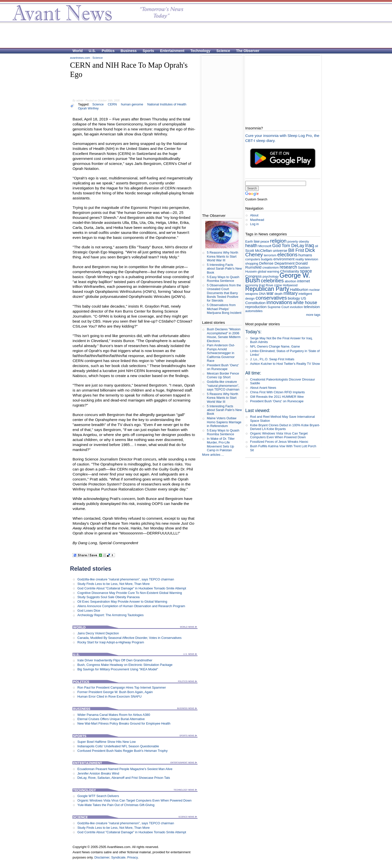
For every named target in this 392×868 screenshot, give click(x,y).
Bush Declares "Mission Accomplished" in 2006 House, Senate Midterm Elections (224, 335)
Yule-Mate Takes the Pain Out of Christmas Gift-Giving (116, 805)
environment (284, 259)
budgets (267, 259)
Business (128, 51)
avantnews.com (80, 58)
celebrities (272, 280)
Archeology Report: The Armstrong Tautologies (110, 615)
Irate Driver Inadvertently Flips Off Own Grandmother (115, 660)
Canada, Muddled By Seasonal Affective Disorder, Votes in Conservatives (129, 638)
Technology (200, 51)
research (288, 267)
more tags (313, 315)
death (278, 294)
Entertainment (172, 51)
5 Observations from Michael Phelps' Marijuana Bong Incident (224, 309)
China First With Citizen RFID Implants (277, 392)
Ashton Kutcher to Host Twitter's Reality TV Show (285, 364)
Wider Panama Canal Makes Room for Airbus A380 (114, 715)
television (312, 307)
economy (252, 285)
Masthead (257, 220)
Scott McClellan (259, 250)
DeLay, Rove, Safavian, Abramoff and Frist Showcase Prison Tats (124, 778)
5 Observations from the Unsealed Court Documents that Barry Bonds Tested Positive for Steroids (224, 293)
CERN (112, 104)
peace (265, 241)
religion (278, 241)
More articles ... (213, 455)
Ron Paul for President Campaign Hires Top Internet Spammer (121, 687)
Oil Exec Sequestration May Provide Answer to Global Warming (122, 602)
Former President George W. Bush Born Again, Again (115, 692)
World (78, 51)
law (257, 241)
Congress (253, 276)
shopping (252, 263)
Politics (108, 51)
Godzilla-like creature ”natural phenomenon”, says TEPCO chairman (126, 579)
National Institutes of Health (167, 104)
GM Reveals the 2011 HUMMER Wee (277, 397)
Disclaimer (102, 857)
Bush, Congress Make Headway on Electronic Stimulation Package (125, 665)
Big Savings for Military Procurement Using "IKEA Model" (118, 669)
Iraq (309, 245)
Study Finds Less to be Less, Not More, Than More (113, 584)
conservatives (271, 298)
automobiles (254, 311)
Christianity (289, 271)
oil (316, 246)
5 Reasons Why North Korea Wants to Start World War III (222, 256)
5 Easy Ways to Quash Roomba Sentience (223, 279)
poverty (293, 241)
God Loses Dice (89, 611)
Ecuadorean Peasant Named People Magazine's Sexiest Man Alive (125, 769)
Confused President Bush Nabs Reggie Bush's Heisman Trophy (122, 751)
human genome (132, 104)
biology (294, 298)
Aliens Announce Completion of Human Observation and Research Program (131, 606)
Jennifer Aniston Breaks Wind (98, 773)
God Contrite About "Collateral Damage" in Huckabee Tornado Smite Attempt (132, 588)
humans (305, 255)
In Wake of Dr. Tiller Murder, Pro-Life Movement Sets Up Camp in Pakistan (221, 444)
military (291, 293)
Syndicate (118, 857)
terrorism (270, 255)
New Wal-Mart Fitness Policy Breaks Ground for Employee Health (124, 723)
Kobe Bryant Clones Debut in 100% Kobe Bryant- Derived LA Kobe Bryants (285, 427)
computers (253, 259)
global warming (268, 271)
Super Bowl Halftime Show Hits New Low (106, 742)
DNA (262, 294)
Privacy (132, 857)
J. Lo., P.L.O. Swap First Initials (272, 359)
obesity (304, 241)
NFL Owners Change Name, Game (275, 346)
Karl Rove (266, 285)
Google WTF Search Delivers (98, 796)
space (306, 271)
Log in (254, 224)
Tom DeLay (293, 246)
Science (223, 51)
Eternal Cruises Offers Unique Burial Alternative (111, 719)
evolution (296, 307)
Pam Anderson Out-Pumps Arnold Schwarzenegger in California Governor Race (221, 353)
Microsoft (265, 246)
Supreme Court (278, 307)
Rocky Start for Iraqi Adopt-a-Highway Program (111, 642)
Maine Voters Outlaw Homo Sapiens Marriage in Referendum (224, 422)
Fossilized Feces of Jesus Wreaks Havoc (279, 442)
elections (287, 254)
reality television (307, 259)
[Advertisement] (193, 35)
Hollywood (290, 285)
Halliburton (299, 289)
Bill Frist (296, 250)
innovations (279, 302)
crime (278, 285)
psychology (270, 276)
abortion (290, 281)
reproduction (256, 307)
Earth (249, 241)
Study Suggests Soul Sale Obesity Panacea (108, 597)
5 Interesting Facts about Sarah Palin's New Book (224, 269)
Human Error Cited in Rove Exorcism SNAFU (109, 696)
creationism (270, 267)
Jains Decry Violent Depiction (98, 633)
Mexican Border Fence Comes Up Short (223, 375)
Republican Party (267, 289)
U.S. (92, 51)
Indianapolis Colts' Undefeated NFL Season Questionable (118, 746)
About (254, 215)
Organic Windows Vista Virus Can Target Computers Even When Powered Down (134, 800)
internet (303, 281)
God (276, 246)
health (251, 246)
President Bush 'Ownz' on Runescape (223, 367)
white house (305, 303)
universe (280, 250)
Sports (148, 51)
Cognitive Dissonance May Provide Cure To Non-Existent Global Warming (129, 593)
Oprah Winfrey (88, 108)
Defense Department (277, 263)
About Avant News (263, 388)
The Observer (248, 51)
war (270, 293)
